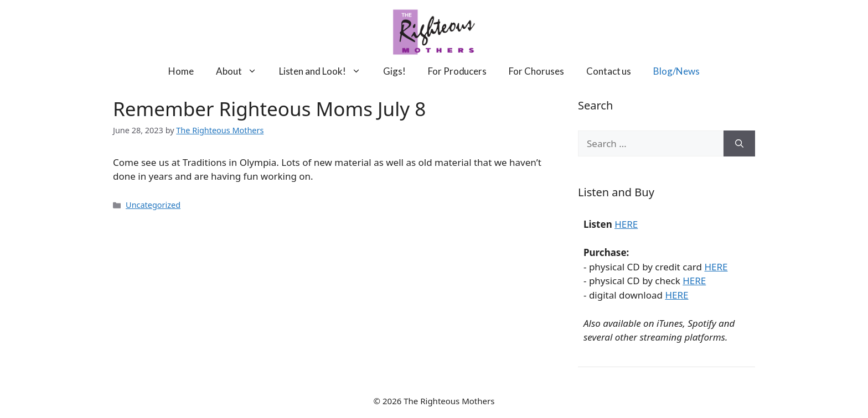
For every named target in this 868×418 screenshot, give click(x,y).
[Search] (739, 144)
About (242, 71)
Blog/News (676, 71)
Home (181, 71)
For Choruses (536, 71)
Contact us (609, 71)
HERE (626, 224)
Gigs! (394, 71)
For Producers (457, 71)
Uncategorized (153, 205)
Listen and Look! (325, 71)
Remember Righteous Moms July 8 (269, 109)
